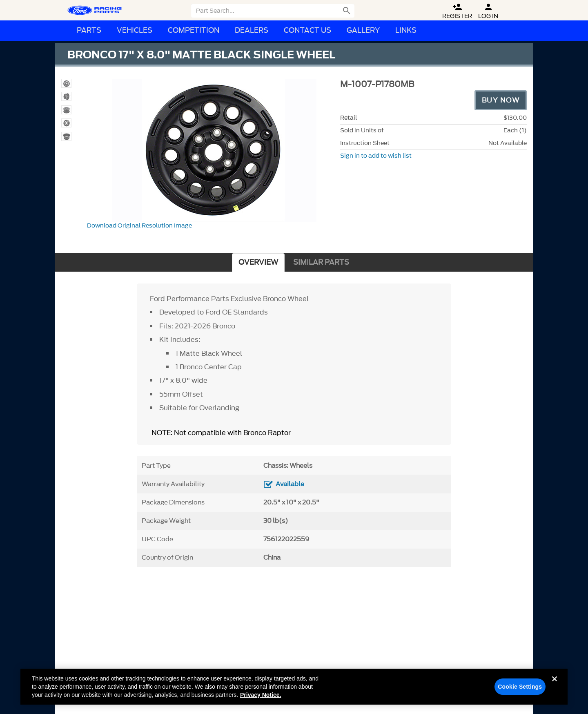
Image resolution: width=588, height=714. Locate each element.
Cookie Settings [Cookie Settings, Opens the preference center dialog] (520, 689)
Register (457, 11)
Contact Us (307, 30)
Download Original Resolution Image (139, 226)
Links (406, 30)
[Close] (555, 688)
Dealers (252, 30)
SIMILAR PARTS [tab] (321, 262)
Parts (89, 30)
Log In (488, 11)
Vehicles (135, 30)
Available (290, 484)
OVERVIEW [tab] (258, 262)
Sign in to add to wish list (376, 156)
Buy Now (501, 100)
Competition (194, 30)
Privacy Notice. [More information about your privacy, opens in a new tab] (261, 698)
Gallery (363, 30)
